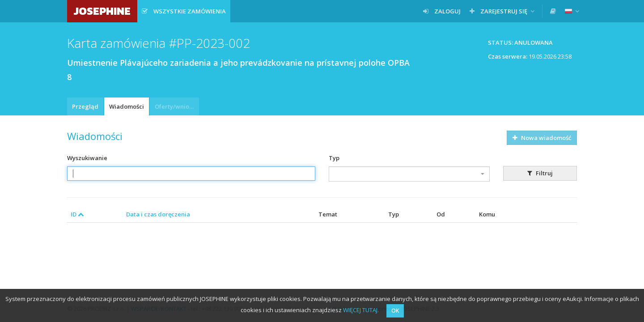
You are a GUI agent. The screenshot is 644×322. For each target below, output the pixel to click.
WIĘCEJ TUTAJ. (361, 310)
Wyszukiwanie (87, 158)
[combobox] (409, 174)
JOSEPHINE (102, 11)
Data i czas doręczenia (158, 214)
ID (77, 214)
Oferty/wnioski (176, 106)
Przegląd (85, 106)
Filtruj (540, 173)
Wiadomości (127, 106)
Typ (334, 158)
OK (395, 311)
